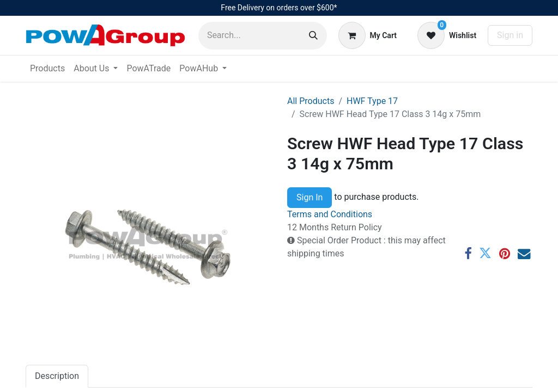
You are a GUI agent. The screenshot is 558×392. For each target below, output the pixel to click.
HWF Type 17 (372, 101)
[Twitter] (485, 253)
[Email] (524, 253)
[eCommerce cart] (368, 35)
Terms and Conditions (330, 214)
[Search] (313, 36)
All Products (311, 101)
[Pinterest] (505, 253)
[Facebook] (468, 253)
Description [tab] (57, 376)
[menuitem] (47, 69)
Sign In (310, 197)
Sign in (510, 35)
